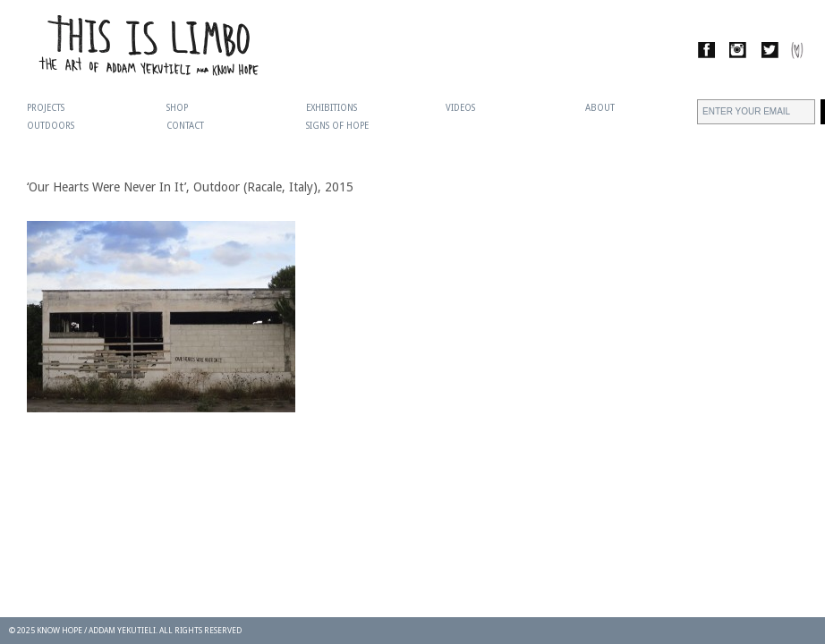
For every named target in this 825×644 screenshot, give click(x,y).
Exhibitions (332, 108)
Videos (460, 108)
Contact (185, 126)
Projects (46, 108)
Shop (177, 108)
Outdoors (51, 126)
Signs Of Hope (337, 126)
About (600, 108)
